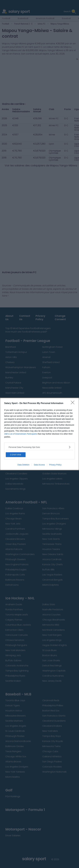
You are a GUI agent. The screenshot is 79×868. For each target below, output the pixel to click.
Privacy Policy (55, 465)
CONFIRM (16, 455)
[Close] (73, 403)
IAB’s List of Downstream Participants (21, 434)
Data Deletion (23, 465)
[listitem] (39, 447)
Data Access (39, 465)
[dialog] (39, 434)
